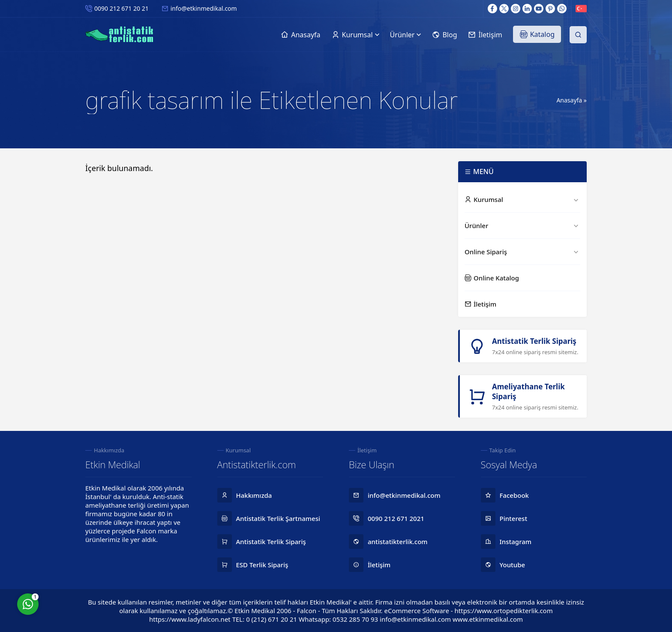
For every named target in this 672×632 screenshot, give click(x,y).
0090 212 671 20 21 (121, 8)
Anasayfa (569, 100)
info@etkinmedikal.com (204, 8)
